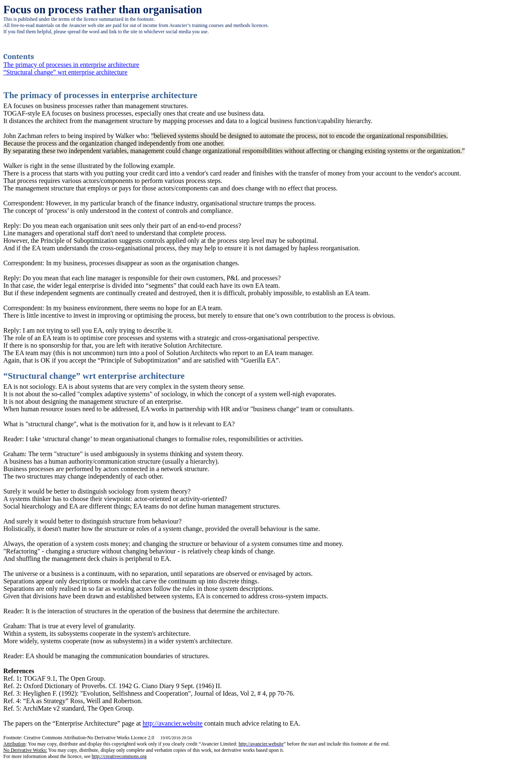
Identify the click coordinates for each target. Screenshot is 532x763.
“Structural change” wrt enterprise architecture (65, 72)
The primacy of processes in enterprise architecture (71, 65)
